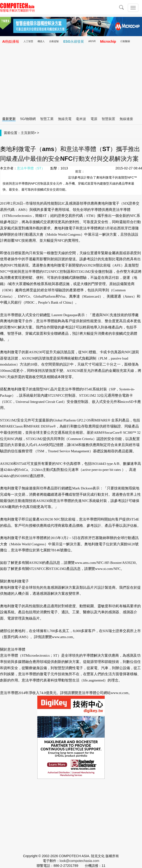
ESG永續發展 (74, 41)
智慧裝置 (108, 119)
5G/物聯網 (28, 119)
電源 (94, 119)
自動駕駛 (54, 41)
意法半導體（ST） (31, 168)
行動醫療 (125, 41)
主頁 (24, 133)
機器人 (41, 41)
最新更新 (9, 119)
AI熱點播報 (11, 41)
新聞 (31, 133)
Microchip (108, 41)
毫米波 (81, 119)
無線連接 (126, 119)
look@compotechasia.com (79, 861)
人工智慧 (28, 41)
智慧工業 (47, 119)
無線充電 (65, 119)
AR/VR (92, 41)
